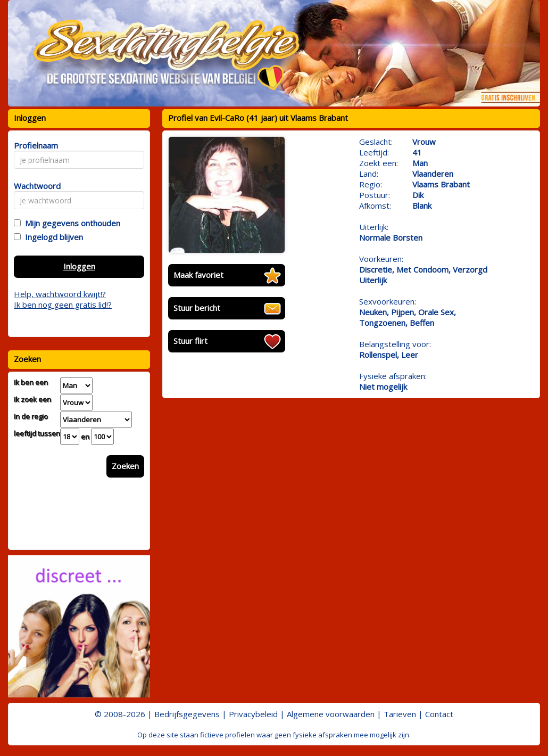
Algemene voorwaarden (331, 714)
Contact (439, 714)
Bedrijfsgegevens (187, 714)
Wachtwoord (34, 186)
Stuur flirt (190, 341)
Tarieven (400, 714)
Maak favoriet (198, 275)
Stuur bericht (197, 308)
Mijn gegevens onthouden (70, 223)
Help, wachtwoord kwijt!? (60, 294)
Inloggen (79, 266)
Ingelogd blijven (52, 237)
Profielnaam (34, 145)
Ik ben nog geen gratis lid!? (63, 305)
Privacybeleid (253, 714)
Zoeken (125, 466)
